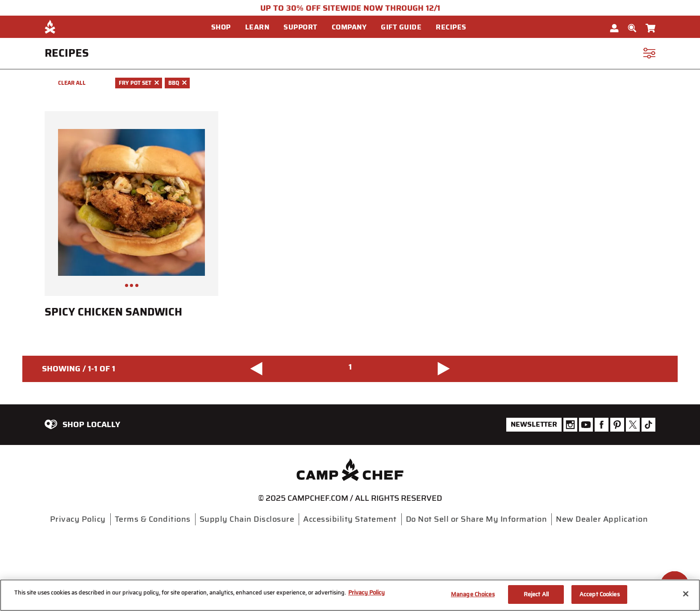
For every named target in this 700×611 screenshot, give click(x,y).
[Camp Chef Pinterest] (617, 425)
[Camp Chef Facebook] (602, 425)
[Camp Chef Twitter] (633, 425)
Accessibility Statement (350, 519)
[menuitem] (228, 27)
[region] (350, 595)
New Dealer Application (602, 519)
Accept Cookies (600, 594)
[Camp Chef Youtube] (586, 425)
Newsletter (534, 424)
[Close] (686, 594)
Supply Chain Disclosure (247, 519)
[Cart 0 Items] (650, 26)
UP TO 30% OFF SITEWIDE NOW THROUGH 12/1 (350, 8)
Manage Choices (473, 594)
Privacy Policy (78, 519)
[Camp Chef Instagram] (570, 425)
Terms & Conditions (153, 519)
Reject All (536, 594)
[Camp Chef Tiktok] (648, 425)
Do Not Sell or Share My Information (477, 519)
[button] (225, 27)
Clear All (72, 83)
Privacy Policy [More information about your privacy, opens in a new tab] (367, 592)
